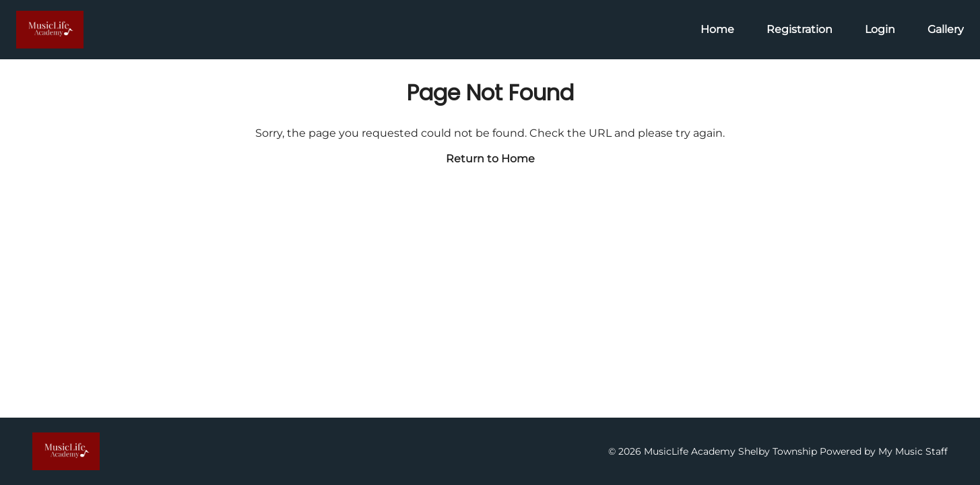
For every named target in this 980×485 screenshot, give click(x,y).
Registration (799, 29)
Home (717, 29)
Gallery (946, 29)
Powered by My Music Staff (884, 451)
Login (880, 29)
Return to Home (490, 159)
